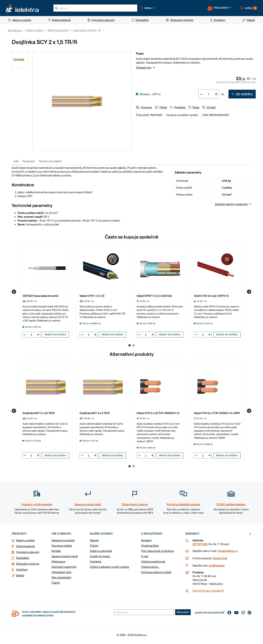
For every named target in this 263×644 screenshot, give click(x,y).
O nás (145, 556)
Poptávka (96, 561)
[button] (148, 8)
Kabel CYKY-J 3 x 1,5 (92, 296)
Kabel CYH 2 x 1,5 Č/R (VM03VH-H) (158, 413)
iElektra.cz (17, 30)
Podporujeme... (150, 567)
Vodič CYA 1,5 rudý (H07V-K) (211, 296)
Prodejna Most (150, 546)
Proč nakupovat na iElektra (157, 551)
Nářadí (20, 575)
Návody (94, 540)
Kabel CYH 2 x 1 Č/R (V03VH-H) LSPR (217, 413)
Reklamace (58, 561)
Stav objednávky (61, 577)
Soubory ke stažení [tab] (50, 161)
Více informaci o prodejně (208, 590)
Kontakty (146, 540)
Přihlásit (183, 612)
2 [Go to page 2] (134, 345)
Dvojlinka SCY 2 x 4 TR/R (95, 413)
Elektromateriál (25, 546)
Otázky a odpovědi (101, 551)
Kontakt (56, 551)
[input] (31, 335)
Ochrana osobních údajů (156, 572)
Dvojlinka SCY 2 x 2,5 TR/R (38, 413)
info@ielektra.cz (227, 551)
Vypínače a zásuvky (28, 552)
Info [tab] (16, 161)
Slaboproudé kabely (58, 30)
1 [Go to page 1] (129, 345)
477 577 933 (200, 544)
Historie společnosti (153, 561)
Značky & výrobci (100, 556)
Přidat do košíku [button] (55, 335)
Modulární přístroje (28, 564)
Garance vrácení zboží (65, 556)
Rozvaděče (23, 558)
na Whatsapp (217, 565)
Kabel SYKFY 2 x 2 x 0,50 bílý (154, 296)
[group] (46, 292)
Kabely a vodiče (35, 30)
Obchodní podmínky (64, 567)
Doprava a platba (62, 546)
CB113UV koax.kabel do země (40, 296)
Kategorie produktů (63, 540)
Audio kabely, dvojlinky (85, 30)
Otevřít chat (220, 558)
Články (56, 583)
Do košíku (242, 94)
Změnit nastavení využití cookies (109, 567)
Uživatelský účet (61, 572)
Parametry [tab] (29, 161)
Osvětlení (22, 569)
